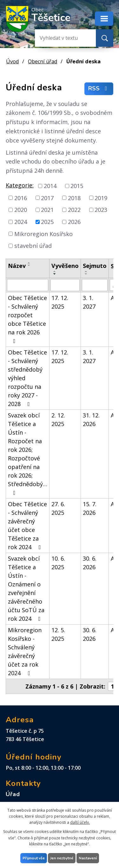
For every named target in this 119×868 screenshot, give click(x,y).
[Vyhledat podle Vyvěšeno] (65, 285)
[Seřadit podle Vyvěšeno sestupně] (55, 274)
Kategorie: (20, 185)
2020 (21, 210)
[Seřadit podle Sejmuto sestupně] (86, 274)
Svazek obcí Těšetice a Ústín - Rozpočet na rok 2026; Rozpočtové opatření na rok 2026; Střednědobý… (28, 454)
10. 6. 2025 (58, 563)
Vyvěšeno (65, 266)
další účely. (80, 822)
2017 (47, 198)
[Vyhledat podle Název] (28, 285)
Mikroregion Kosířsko (43, 234)
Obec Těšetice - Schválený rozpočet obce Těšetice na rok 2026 (27, 319)
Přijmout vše (34, 858)
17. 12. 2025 (60, 302)
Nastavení (88, 858)
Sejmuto (95, 266)
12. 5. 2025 (58, 634)
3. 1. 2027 (89, 302)
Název (17, 266)
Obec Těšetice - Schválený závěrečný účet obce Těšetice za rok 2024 (27, 525)
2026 (74, 222)
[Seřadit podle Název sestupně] (29, 265)
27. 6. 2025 (58, 508)
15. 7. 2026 (90, 508)
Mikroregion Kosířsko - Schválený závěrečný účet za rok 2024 (25, 651)
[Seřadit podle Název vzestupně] (29, 263)
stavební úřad (33, 246)
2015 (77, 186)
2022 (74, 210)
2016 (21, 198)
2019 (101, 198)
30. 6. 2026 (90, 563)
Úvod (12, 61)
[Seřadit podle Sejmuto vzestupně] (86, 271)
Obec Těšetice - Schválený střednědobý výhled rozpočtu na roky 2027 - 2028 (27, 378)
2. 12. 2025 (58, 420)
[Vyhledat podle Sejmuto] (95, 285)
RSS (99, 88)
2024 (21, 222)
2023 (101, 210)
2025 (47, 222)
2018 (74, 198)
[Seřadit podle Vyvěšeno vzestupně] (55, 271)
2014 (50, 186)
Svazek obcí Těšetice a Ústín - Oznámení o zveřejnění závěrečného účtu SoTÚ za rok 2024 (26, 588)
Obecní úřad (43, 61)
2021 (47, 210)
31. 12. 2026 (91, 420)
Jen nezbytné (62, 858)
